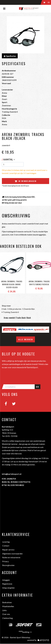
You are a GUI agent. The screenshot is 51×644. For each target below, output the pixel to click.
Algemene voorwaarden (12, 554)
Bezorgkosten (8, 565)
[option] (10, 330)
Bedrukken (7, 602)
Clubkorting (7, 618)
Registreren (7, 584)
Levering (6, 542)
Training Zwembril (10, 312)
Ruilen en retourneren (11, 557)
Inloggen (6, 580)
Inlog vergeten (8, 588)
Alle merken (26, 339)
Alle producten (15, 309)
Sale (4, 309)
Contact (6, 546)
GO (38, 387)
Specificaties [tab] (10, 56)
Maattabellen (8, 606)
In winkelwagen (26, 181)
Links (4, 610)
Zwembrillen (29, 309)
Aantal (9, 159)
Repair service (8, 550)
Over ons (6, 614)
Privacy (5, 561)
